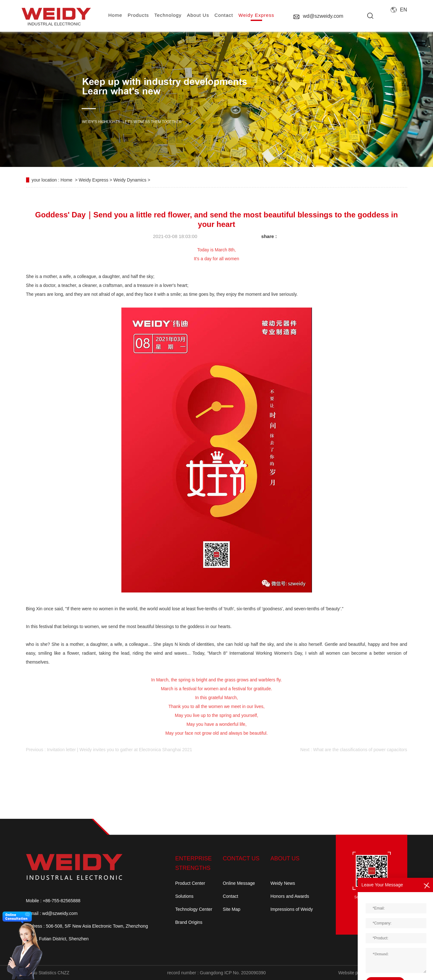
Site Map (231, 909)
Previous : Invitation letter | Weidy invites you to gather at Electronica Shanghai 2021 (109, 750)
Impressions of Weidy (292, 909)
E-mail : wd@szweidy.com (52, 913)
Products (138, 15)
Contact (230, 896)
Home (67, 180)
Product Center (190, 883)
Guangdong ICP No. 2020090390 (233, 973)
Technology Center (194, 909)
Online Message (239, 883)
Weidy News (283, 883)
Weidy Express (257, 15)
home (115, 15)
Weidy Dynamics (130, 180)
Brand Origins (189, 922)
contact (224, 15)
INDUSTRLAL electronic (54, 17)
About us (198, 15)
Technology (168, 15)
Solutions (185, 896)
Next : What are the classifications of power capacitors (354, 750)
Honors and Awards (290, 896)
